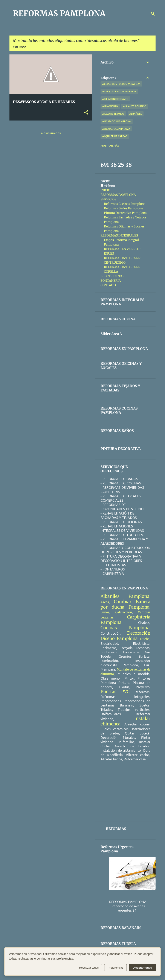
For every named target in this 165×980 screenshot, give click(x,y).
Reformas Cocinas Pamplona (125, 204)
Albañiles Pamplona (125, 596)
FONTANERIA (111, 281)
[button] (86, 113)
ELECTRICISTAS (112, 276)
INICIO (105, 190)
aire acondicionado (115, 99)
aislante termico (113, 114)
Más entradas (51, 133)
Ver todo (19, 47)
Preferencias (115, 968)
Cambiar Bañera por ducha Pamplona (125, 604)
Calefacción (124, 612)
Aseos (105, 602)
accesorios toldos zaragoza (121, 84)
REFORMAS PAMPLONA (59, 13)
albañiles (136, 114)
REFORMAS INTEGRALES (119, 235)
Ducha (145, 639)
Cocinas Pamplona (125, 628)
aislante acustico (135, 106)
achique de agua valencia (119, 91)
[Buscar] (153, 14)
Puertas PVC (115, 692)
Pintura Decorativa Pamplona (125, 213)
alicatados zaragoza (116, 129)
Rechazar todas (89, 968)
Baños (105, 612)
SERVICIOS (108, 199)
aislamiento (110, 106)
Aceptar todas (143, 968)
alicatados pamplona (117, 121)
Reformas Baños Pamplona (123, 208)
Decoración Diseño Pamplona (125, 636)
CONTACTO (109, 285)
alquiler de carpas (115, 136)
